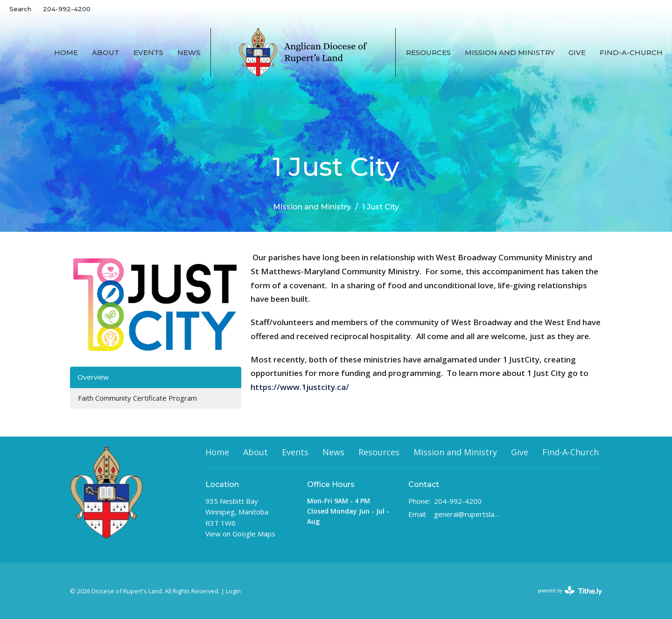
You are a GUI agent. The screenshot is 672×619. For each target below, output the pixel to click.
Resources (428, 52)
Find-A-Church (631, 52)
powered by (570, 591)
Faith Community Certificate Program (137, 398)
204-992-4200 (67, 9)
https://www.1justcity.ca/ (303, 387)
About (106, 52)
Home (66, 52)
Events (148, 52)
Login (233, 591)
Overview (93, 377)
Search (20, 9)
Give (577, 52)
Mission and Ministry (510, 52)
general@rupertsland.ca (467, 514)
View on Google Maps (240, 534)
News (189, 52)
